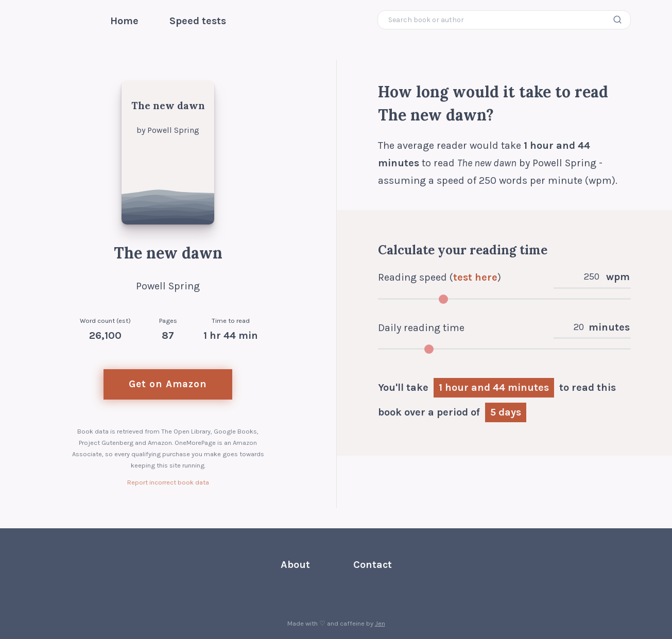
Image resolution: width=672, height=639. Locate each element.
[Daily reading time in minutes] (578, 329)
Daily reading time (421, 328)
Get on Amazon (168, 384)
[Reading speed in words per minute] (593, 279)
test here (475, 277)
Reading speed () (440, 277)
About (295, 565)
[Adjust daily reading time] (505, 349)
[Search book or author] (504, 20)
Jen (380, 623)
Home (124, 21)
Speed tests (198, 21)
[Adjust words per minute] (505, 299)
